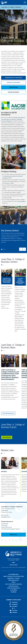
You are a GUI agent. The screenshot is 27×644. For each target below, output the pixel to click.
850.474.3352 (5, 515)
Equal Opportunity (13, 580)
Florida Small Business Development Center (20, 281)
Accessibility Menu (13, 574)
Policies (17, 578)
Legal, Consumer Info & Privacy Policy (14, 576)
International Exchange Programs (10, 529)
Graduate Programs (13, 83)
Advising (4, 471)
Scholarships (5, 523)
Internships (4, 525)
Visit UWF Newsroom (8, 413)
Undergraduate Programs (14, 78)
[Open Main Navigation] (25, 2)
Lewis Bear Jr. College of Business (11, 7)
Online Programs (13, 92)
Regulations (11, 578)
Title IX (14, 582)
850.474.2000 (14, 565)
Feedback (14, 592)
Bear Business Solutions (10, 231)
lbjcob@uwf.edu (6, 517)
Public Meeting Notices (14, 588)
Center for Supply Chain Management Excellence (7, 280)
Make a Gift (13, 535)
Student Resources (6, 527)
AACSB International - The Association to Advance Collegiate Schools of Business (13, 119)
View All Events (7, 437)
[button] (21, 249)
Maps (14, 562)
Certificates (14, 87)
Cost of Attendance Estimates (14, 584)
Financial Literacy (13, 586)
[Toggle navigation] (25, 7)
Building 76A (5, 510)
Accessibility (14, 590)
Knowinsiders (22, 201)
